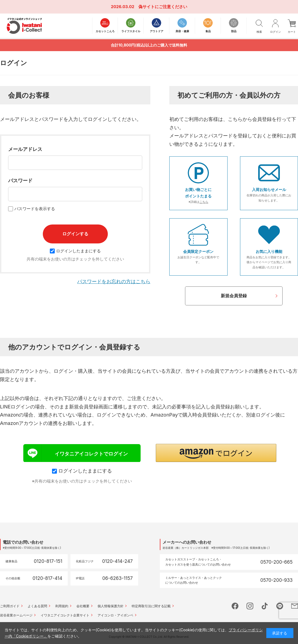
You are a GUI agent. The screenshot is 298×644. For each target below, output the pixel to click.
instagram (250, 606)
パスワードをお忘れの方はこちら (114, 281)
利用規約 (62, 606)
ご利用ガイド (10, 606)
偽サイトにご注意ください (163, 7)
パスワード (20, 181)
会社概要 (83, 606)
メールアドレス (25, 149)
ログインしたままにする (75, 251)
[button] (216, 453)
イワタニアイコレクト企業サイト (65, 615)
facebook (235, 606)
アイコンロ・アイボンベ (115, 615)
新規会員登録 (234, 296)
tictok (265, 606)
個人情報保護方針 (111, 606)
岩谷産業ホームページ (16, 615)
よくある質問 (37, 606)
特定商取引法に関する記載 (151, 606)
